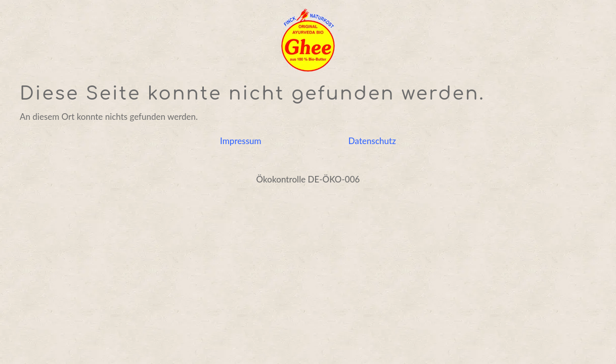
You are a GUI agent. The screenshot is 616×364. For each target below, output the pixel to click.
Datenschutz (372, 141)
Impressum (241, 141)
